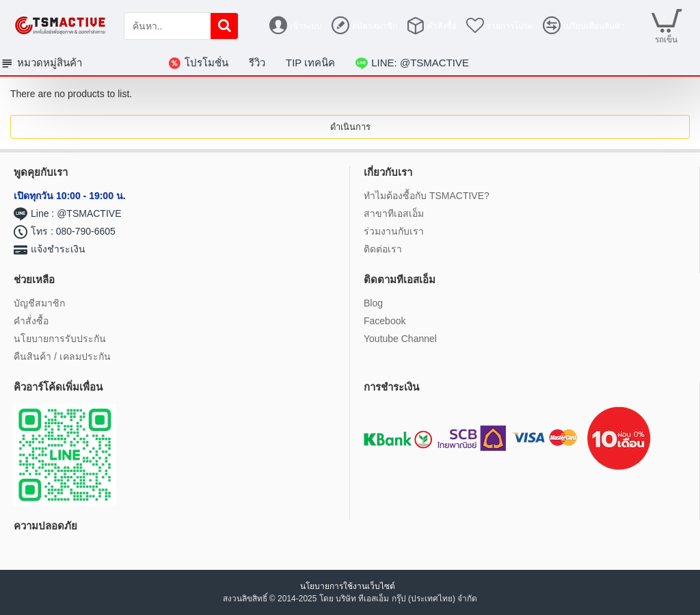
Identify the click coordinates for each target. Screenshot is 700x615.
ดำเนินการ (350, 127)
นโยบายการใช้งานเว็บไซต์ (349, 586)
